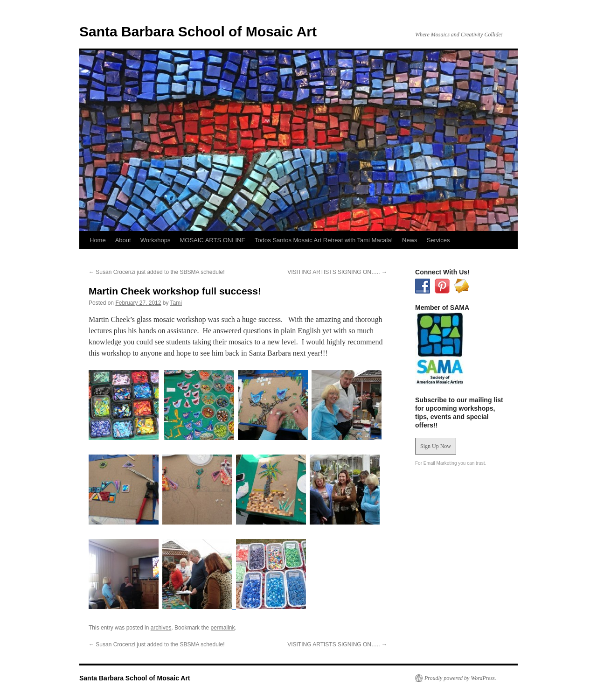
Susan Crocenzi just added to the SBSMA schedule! (157, 272)
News (410, 240)
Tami (176, 303)
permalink (222, 628)
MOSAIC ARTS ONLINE (212, 240)
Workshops (156, 240)
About (123, 240)
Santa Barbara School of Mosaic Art (198, 31)
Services (438, 240)
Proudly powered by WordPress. (460, 678)
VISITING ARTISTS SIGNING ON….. (337, 272)
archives (161, 628)
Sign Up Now (436, 446)
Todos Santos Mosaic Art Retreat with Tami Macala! (324, 240)
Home (98, 240)
